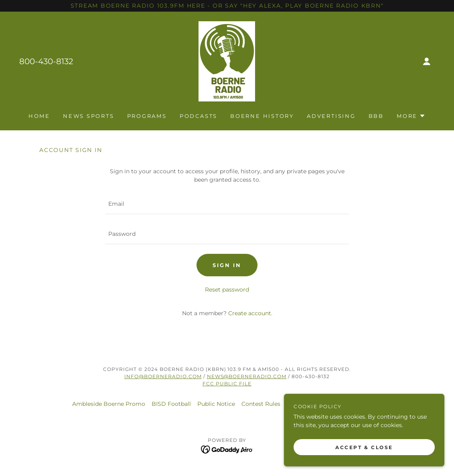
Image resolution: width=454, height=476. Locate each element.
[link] (227, 61)
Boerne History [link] (262, 116)
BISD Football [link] (171, 404)
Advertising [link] (331, 116)
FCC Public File (227, 384)
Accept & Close (364, 447)
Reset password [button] (227, 290)
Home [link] (39, 116)
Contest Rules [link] (261, 404)
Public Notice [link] (216, 404)
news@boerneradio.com (247, 376)
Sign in (227, 265)
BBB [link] (376, 116)
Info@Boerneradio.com (163, 376)
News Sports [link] (89, 116)
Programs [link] (147, 116)
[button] (427, 61)
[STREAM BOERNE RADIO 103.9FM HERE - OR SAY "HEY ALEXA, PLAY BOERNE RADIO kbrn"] (227, 6)
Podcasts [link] (199, 116)
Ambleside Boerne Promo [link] (109, 404)
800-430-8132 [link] (46, 61)
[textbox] (227, 204)
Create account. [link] (250, 313)
